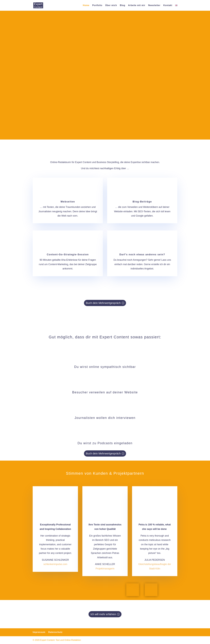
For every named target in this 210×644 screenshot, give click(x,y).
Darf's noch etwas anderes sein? (142, 255)
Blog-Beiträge (142, 202)
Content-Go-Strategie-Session (68, 255)
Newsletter (154, 5)
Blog (123, 5)
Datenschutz (55, 632)
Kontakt (168, 5)
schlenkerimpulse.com (55, 564)
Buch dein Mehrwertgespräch (103, 303)
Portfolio (97, 5)
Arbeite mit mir (137, 5)
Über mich (111, 5)
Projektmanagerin (105, 569)
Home (86, 5)
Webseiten (68, 202)
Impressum (39, 632)
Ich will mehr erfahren (103, 614)
